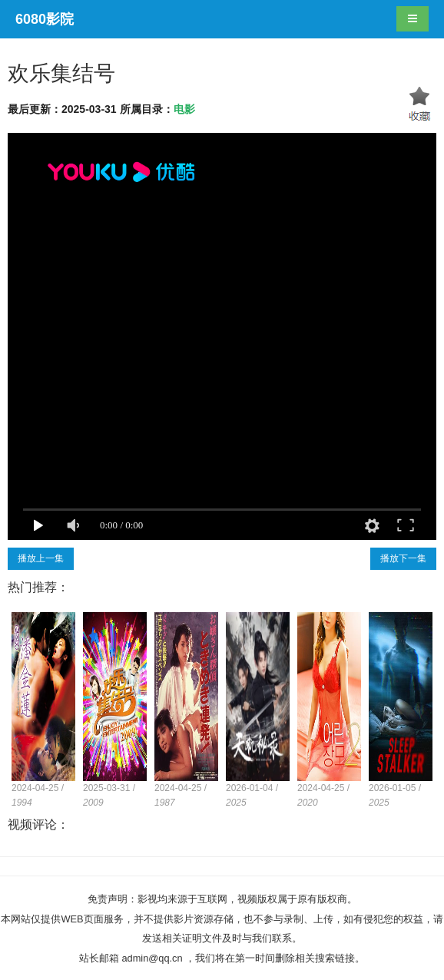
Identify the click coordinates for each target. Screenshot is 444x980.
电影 (184, 109)
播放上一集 (41, 558)
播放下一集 (403, 558)
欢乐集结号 (61, 73)
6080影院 (45, 19)
